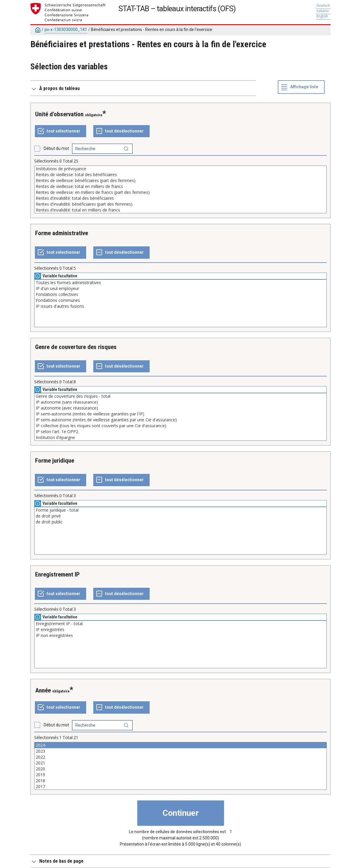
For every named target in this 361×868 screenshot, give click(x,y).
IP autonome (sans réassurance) (181, 402)
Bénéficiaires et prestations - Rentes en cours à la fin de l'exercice (152, 30)
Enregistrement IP (57, 574)
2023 (181, 751)
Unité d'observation (59, 114)
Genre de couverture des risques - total (181, 396)
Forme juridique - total (181, 510)
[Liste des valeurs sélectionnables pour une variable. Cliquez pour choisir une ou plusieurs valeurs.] (181, 189)
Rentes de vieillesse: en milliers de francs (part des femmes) (181, 192)
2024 (181, 745)
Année (43, 690)
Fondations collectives (181, 294)
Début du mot (56, 148)
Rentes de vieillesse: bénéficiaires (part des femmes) (181, 181)
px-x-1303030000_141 (66, 30)
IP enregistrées (181, 630)
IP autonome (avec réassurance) (181, 408)
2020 (181, 769)
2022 (181, 757)
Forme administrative (62, 233)
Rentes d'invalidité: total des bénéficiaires (181, 198)
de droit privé (181, 516)
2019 (181, 775)
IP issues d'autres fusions (181, 306)
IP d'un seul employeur (181, 289)
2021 (181, 763)
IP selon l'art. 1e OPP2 (181, 432)
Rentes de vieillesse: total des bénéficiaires (181, 175)
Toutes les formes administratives (181, 283)
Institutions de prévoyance (181, 169)
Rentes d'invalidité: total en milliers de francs (181, 210)
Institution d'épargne (181, 438)
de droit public (181, 522)
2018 (181, 781)
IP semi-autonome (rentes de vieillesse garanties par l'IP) (181, 414)
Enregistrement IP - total (181, 624)
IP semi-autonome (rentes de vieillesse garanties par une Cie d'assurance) (181, 420)
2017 (181, 787)
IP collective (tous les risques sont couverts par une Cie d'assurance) (181, 426)
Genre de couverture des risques (76, 347)
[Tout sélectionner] (61, 131)
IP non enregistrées (181, 636)
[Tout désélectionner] (121, 131)
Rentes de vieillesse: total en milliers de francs (181, 186)
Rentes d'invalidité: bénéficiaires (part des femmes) (181, 204)
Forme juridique (55, 461)
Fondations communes (181, 300)
